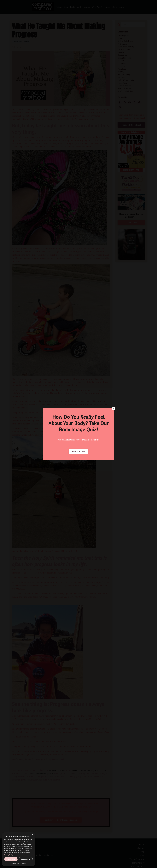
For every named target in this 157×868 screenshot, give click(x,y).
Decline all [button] (26, 859)
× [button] (32, 835)
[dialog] (19, 849)
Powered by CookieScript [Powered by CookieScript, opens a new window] (19, 863)
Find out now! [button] (78, 452)
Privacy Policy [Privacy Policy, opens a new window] (9, 855)
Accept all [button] (11, 859)
